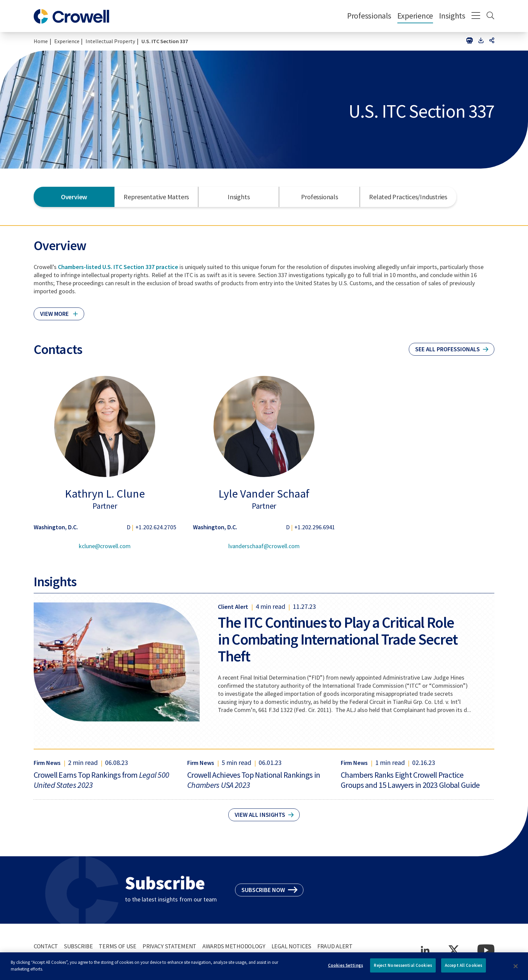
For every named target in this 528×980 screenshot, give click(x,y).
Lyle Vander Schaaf (264, 494)
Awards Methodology (234, 946)
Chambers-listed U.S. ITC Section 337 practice (118, 267)
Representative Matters (156, 197)
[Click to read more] (59, 311)
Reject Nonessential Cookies (403, 969)
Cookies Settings (345, 969)
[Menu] (476, 16)
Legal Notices (291, 946)
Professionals (369, 16)
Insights (452, 16)
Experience (415, 16)
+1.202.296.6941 (315, 527)
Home (41, 41)
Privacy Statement (169, 946)
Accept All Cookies (464, 969)
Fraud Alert (335, 946)
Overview (74, 197)
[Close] (516, 970)
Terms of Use (118, 946)
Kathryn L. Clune (105, 494)
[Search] (490, 16)
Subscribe (78, 946)
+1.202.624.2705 (156, 527)
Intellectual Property (110, 41)
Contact (46, 946)
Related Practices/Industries (408, 197)
